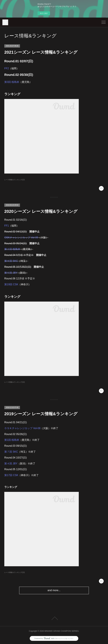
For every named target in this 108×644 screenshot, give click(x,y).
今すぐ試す (44, 13)
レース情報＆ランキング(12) (15, 180)
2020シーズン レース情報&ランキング (41, 211)
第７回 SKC (11, 452)
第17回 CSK (11, 475)
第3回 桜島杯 (12, 82)
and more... (54, 590)
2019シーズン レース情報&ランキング (41, 414)
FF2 (7, 68)
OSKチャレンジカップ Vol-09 (21, 237)
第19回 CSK (11, 284)
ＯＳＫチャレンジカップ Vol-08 (22, 428)
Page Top (54, 618)
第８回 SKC (11, 261)
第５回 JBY (11, 273)
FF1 (7, 226)
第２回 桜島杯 (12, 249)
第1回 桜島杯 (12, 440)
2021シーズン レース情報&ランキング (41, 52)
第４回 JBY (11, 464)
